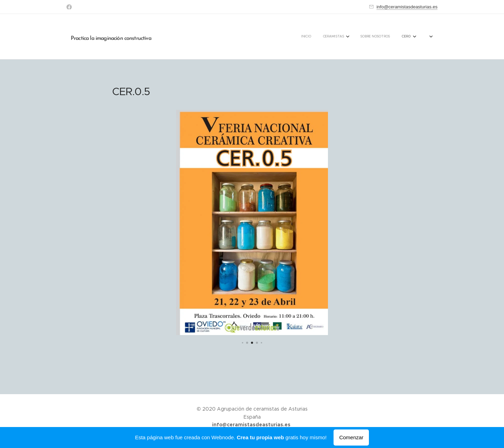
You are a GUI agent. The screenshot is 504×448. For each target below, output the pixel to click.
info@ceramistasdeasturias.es (407, 7)
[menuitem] (363, 37)
